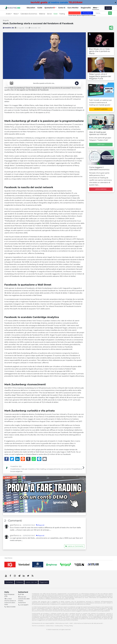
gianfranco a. (16, 525)
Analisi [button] (8, 14)
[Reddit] (23, 459)
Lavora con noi (31, 582)
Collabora (19, 582)
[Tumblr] (28, 459)
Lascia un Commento (74, 546)
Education (31, 8)
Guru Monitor (73, 8)
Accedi (108, 8)
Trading (62, 14)
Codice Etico (50, 626)
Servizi (49, 14)
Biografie (6, 20)
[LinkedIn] (17, 459)
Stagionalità (86, 8)
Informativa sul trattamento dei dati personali (88, 623)
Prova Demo (87, 13)
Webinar (42, 14)
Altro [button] (95, 8)
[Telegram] (39, 459)
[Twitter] (12, 459)
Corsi (55, 14)
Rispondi (40, 525)
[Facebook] (7, 459)
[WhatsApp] (34, 459)
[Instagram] (15, 576)
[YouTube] (6, 576)
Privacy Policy (69, 626)
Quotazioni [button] (50, 8)
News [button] (16, 14)
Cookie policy (59, 626)
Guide (40, 8)
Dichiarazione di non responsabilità (43, 623)
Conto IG (62, 8)
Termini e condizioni (38, 626)
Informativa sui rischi (62, 623)
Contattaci (9, 582)
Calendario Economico (29, 14)
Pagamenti (44, 582)
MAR (71, 623)
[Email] (45, 459)
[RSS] (33, 576)
